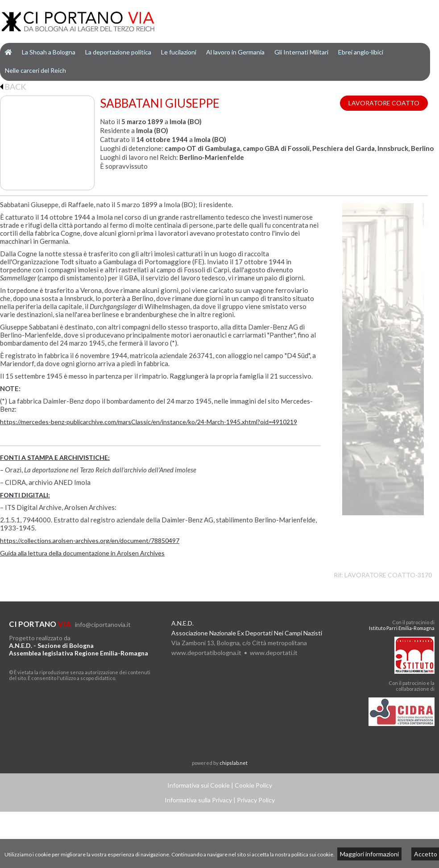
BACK (13, 87)
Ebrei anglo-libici (361, 52)
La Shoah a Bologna (49, 52)
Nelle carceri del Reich (35, 70)
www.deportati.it (274, 653)
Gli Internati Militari (301, 52)
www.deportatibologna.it (206, 653)
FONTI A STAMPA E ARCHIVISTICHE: (55, 457)
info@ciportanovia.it (103, 624)
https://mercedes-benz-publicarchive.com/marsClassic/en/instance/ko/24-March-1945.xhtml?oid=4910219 (149, 422)
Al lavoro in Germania (235, 52)
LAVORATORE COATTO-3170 (388, 575)
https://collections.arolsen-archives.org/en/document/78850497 (90, 540)
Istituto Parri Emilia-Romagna (402, 628)
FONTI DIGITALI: (25, 495)
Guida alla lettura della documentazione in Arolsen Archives (82, 553)
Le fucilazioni (179, 52)
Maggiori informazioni (369, 854)
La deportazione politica (118, 52)
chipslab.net (234, 763)
